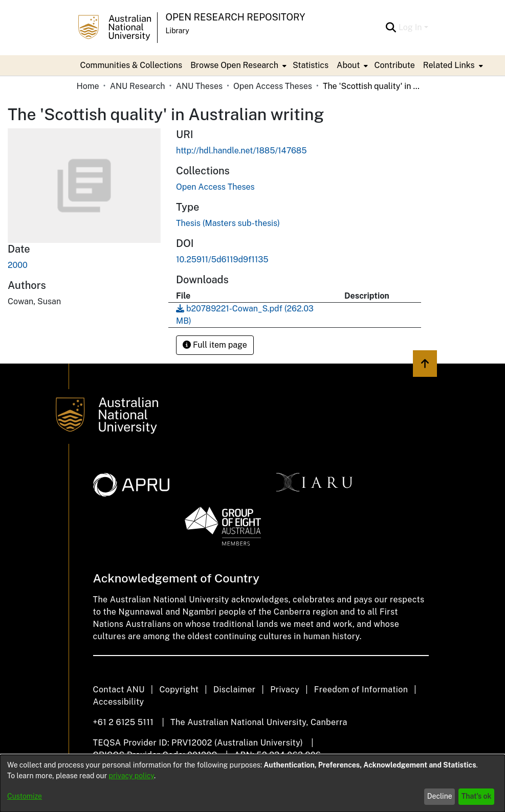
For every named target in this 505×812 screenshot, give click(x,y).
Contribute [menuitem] (394, 65)
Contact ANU (119, 690)
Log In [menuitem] (410, 27)
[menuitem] (237, 65)
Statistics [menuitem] (311, 65)
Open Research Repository (236, 17)
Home (88, 86)
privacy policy (131, 776)
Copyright (179, 690)
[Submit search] (391, 28)
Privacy (285, 690)
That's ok (477, 796)
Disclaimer (235, 690)
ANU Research (138, 86)
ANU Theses (199, 86)
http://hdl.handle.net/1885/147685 (241, 151)
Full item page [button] (215, 345)
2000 (18, 265)
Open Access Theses (273, 86)
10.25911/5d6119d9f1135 (222, 260)
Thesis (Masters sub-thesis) (228, 223)
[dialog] (252, 783)
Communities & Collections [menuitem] (131, 65)
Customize (25, 796)
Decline (440, 796)
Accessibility (119, 702)
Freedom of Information (361, 690)
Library (178, 31)
